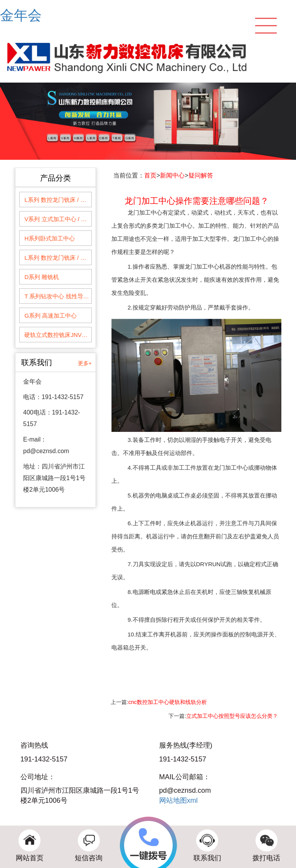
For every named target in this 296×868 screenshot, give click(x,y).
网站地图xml (178, 800)
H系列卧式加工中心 (50, 238)
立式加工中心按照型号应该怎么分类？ (232, 716)
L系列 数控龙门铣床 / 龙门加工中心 (58, 200)
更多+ (85, 363)
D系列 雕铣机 (42, 277)
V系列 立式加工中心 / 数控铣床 (58, 219)
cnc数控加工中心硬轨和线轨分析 (168, 702)
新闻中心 (172, 175)
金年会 (21, 15)
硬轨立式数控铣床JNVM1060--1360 (58, 335)
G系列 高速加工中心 (50, 316)
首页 (150, 175)
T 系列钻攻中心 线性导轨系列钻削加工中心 (58, 296)
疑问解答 (201, 175)
